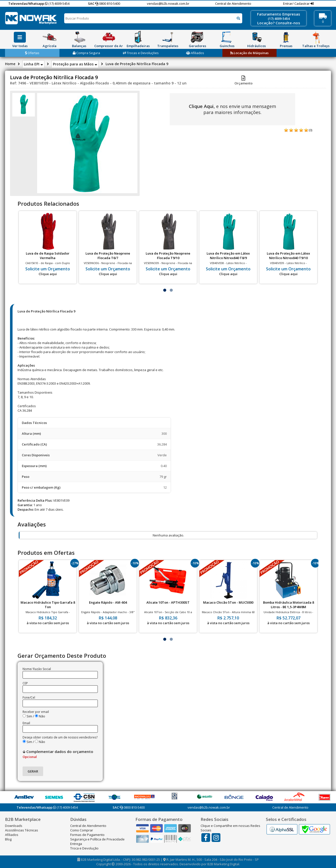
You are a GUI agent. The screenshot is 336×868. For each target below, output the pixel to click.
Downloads (14, 826)
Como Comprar (82, 830)
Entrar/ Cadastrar (297, 4)
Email (26, 723)
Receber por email (36, 712)
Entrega (76, 844)
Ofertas (32, 53)
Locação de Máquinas (249, 53)
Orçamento (243, 81)
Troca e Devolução (84, 848)
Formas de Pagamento (87, 835)
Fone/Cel (29, 697)
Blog (8, 839)
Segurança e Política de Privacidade (97, 839)
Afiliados (195, 53)
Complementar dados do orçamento (58, 754)
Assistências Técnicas (22, 830)
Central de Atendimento (233, 4)
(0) (310, 130)
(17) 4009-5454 (57, 4)
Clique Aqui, (202, 106)
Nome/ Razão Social (37, 669)
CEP (25, 683)
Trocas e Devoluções (141, 53)
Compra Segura (86, 53)
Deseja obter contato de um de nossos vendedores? (60, 737)
